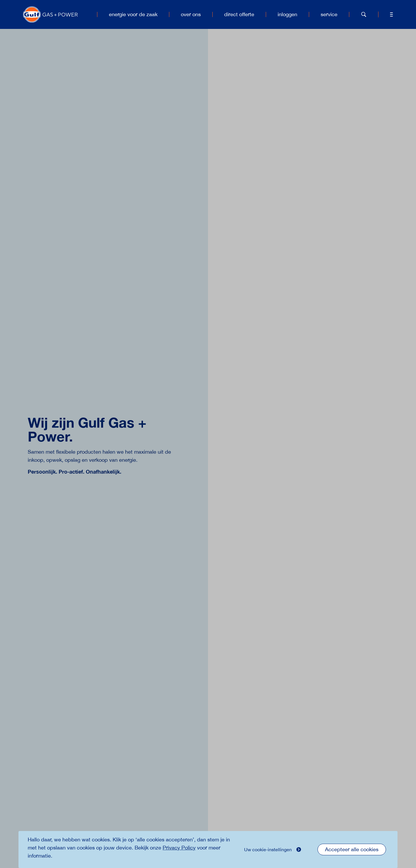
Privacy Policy (179, 848)
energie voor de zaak (133, 14)
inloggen (287, 14)
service (329, 14)
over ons (191, 14)
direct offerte (239, 14)
